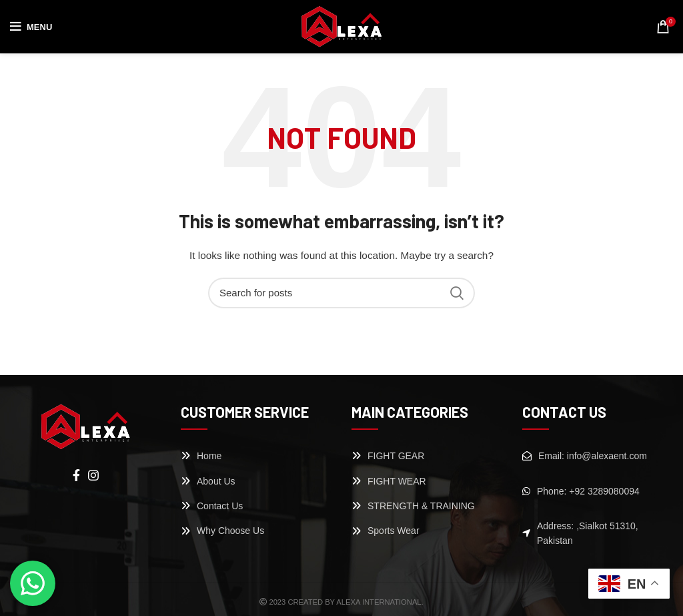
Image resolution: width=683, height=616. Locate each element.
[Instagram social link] (93, 475)
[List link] (256, 456)
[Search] (341, 293)
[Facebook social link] (76, 475)
